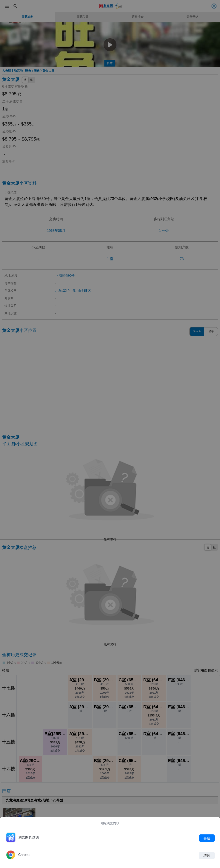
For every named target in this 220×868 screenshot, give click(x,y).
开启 (207, 838)
